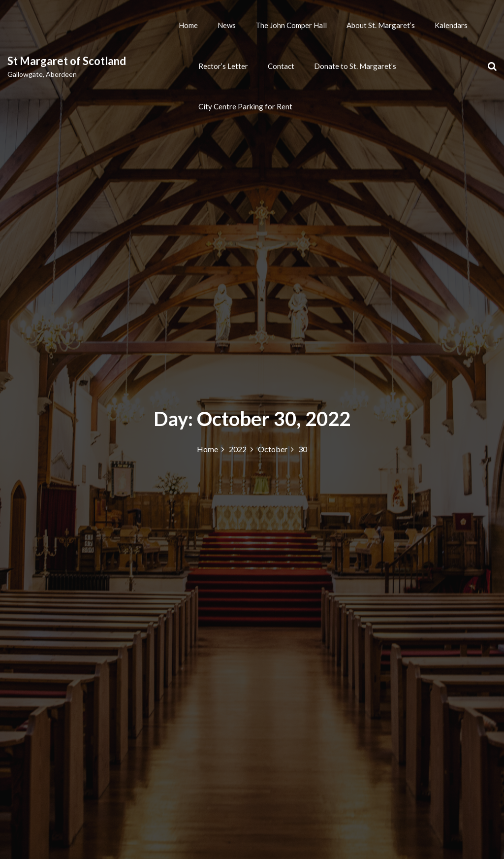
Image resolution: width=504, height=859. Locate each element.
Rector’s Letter (223, 66)
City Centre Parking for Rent (245, 106)
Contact (281, 66)
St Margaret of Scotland (67, 61)
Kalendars (451, 25)
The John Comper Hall (291, 25)
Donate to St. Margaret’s (355, 66)
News (227, 25)
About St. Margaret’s (381, 25)
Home (188, 25)
